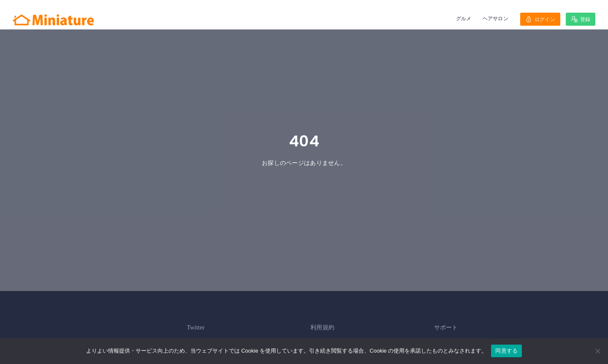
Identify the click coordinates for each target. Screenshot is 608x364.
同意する (506, 351)
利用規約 (322, 328)
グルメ (464, 18)
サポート (446, 328)
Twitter (196, 328)
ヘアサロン (495, 18)
